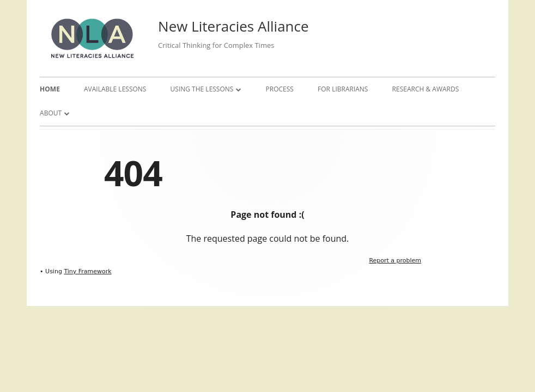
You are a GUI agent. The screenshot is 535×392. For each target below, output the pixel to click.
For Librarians (343, 89)
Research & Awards (426, 89)
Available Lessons (115, 89)
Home (50, 89)
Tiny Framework (87, 271)
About (51, 113)
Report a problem (395, 261)
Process (280, 89)
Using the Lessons (202, 89)
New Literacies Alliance (233, 26)
